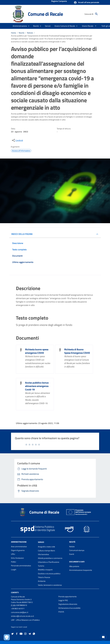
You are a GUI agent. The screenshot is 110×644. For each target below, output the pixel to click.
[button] (86, 3)
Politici (14, 562)
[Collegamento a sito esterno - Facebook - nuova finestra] (17, 634)
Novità (21, 33)
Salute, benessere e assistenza (50, 585)
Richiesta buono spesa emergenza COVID (37, 351)
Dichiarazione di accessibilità (69, 608)
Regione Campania (59, 1)
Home (13, 33)
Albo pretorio (74, 566)
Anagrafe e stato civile (46, 547)
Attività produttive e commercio (50, 558)
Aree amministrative (19, 547)
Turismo (41, 566)
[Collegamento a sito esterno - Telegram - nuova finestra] (30, 634)
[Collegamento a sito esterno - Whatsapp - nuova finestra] (34, 634)
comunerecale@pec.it (20, 612)
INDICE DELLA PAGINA (22, 234)
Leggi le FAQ (63, 600)
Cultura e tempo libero (46, 551)
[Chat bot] (103, 637)
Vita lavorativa (43, 554)
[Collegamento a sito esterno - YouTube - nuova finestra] (21, 634)
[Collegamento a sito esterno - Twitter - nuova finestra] (12, 634)
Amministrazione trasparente (81, 570)
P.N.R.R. (61, 612)
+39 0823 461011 (18, 608)
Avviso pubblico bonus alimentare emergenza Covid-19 (37, 386)
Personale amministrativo (21, 566)
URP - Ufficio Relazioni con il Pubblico (25, 620)
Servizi (41, 542)
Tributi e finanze (44, 577)
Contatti (15, 592)
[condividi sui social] (17, 140)
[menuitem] (87, 26)
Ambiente (42, 581)
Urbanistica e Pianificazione (49, 562)
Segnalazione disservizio (68, 604)
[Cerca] (96, 14)
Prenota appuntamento (67, 597)
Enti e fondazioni (17, 558)
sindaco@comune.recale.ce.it (22, 616)
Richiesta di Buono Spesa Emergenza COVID (77, 351)
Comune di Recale (45, 14)
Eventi (72, 554)
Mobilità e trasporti (45, 570)
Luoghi (14, 570)
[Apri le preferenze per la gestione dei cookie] (7, 637)
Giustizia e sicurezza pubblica (49, 574)
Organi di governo (18, 550)
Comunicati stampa (77, 550)
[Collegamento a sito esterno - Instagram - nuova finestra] (25, 634)
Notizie (30, 33)
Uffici (13, 554)
